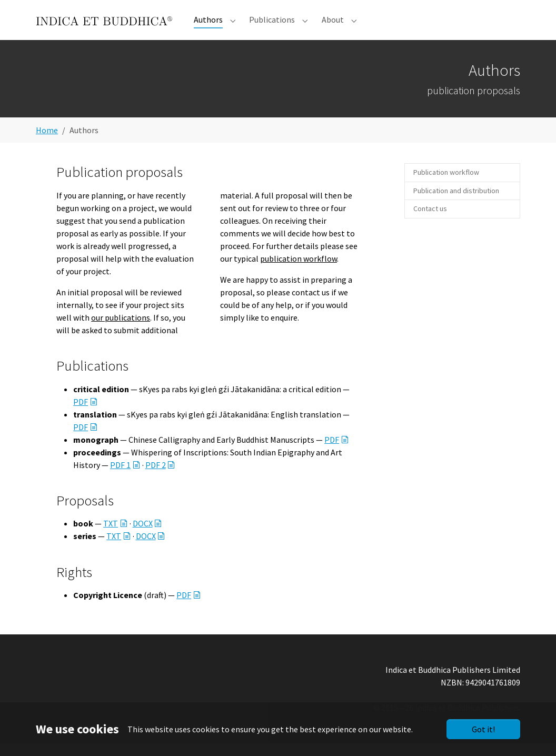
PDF (81, 414)
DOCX (143, 536)
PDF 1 (120, 478)
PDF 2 (156, 478)
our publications (121, 330)
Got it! (483, 729)
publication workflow (299, 271)
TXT (111, 536)
